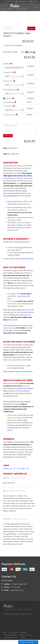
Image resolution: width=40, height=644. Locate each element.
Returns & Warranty (10, 635)
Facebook (35, 2)
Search (23, 638)
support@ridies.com (23, 2)
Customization (13, 633)
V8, (11, 468)
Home (5, 633)
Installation (24, 633)
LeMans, (6, 468)
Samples (29, 635)
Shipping (22, 635)
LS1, (15, 468)
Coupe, (23, 468)
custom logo (25, 294)
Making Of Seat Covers (11, 638)
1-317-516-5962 (10, 2)
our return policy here (27, 259)
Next (32, 47)
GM (27, 468)
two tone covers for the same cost (16, 275)
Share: (23, 52)
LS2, (18, 468)
